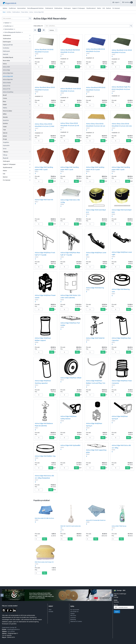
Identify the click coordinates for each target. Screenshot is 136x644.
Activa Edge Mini (8, 79)
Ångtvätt (6, 158)
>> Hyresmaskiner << (9, 29)
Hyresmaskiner (22, 8)
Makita (5, 108)
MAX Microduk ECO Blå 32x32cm (44, 518)
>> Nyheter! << (7, 23)
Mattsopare (6, 51)
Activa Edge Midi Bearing (95, 288)
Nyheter (5, 8)
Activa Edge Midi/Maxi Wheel (71, 378)
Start (4, 12)
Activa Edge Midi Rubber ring (45, 456)
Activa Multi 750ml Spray (119, 526)
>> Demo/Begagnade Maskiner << (13, 32)
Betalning (73, 619)
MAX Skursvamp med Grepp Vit (44, 562)
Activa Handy (7, 83)
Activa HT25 (7, 86)
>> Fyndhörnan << (8, 26)
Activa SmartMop (8, 92)
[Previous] (2, 595)
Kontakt (51, 612)
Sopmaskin (6, 145)
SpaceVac (6, 120)
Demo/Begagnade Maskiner (35, 8)
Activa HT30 (7, 89)
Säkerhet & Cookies (76, 621)
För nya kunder (75, 610)
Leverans (73, 617)
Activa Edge (6, 70)
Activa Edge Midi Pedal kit (95, 338)
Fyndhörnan (12, 8)
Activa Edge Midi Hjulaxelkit (70, 445)
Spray (5, 149)
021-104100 (11, 631)
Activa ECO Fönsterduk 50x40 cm (96, 520)
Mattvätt (6, 54)
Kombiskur (6, 48)
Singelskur (6, 142)
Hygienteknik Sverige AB (9, 627)
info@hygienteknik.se (13, 629)
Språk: (116, 600)
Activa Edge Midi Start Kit (44, 200)
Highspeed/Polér (8, 45)
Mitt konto (73, 615)
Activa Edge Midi (8, 76)
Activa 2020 (6, 67)
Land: (115, 595)
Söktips (73, 614)
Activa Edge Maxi (8, 73)
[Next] (112, 595)
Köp (52, 67)
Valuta (116, 605)
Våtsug (5, 155)
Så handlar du (74, 612)
